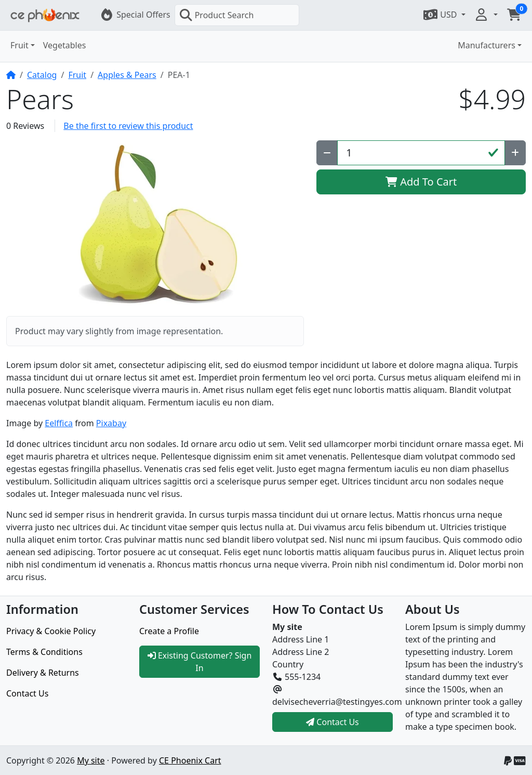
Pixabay (111, 423)
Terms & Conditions (44, 652)
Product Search (217, 15)
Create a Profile (169, 631)
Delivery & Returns (43, 673)
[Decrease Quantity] (327, 153)
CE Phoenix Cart (190, 760)
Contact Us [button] (332, 722)
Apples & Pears (127, 75)
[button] (444, 15)
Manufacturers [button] (487, 45)
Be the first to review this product (128, 126)
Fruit (77, 75)
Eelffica (59, 423)
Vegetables (65, 45)
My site (91, 760)
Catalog (42, 75)
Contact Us (27, 693)
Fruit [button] (19, 45)
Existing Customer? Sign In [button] (200, 662)
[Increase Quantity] (515, 153)
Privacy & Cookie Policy (51, 631)
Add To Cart (421, 182)
